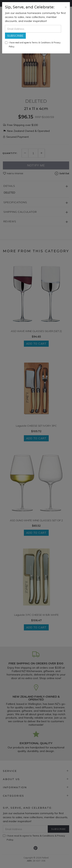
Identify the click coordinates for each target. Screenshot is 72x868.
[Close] (66, 7)
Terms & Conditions (41, 43)
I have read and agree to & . (33, 45)
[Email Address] (33, 29)
